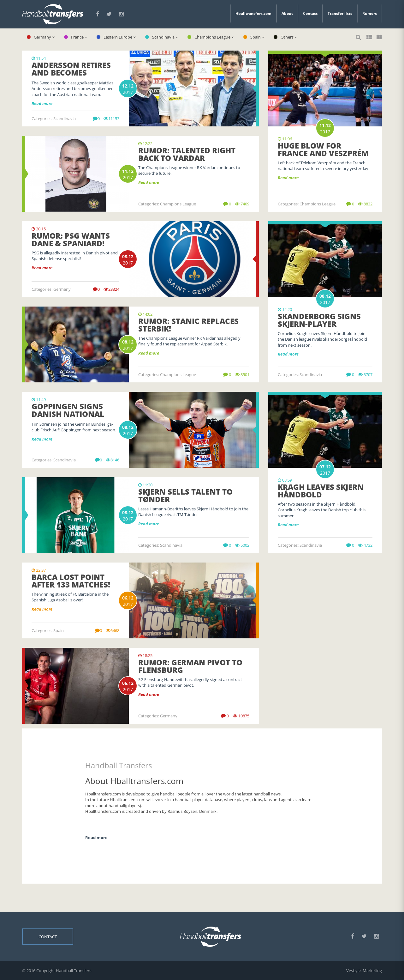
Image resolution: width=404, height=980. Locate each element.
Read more (288, 178)
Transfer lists (340, 13)
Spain (254, 37)
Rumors (370, 13)
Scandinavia (162, 37)
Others (285, 37)
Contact (310, 13)
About (287, 13)
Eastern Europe (116, 37)
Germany (41, 37)
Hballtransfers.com (253, 13)
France (76, 37)
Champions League (211, 37)
